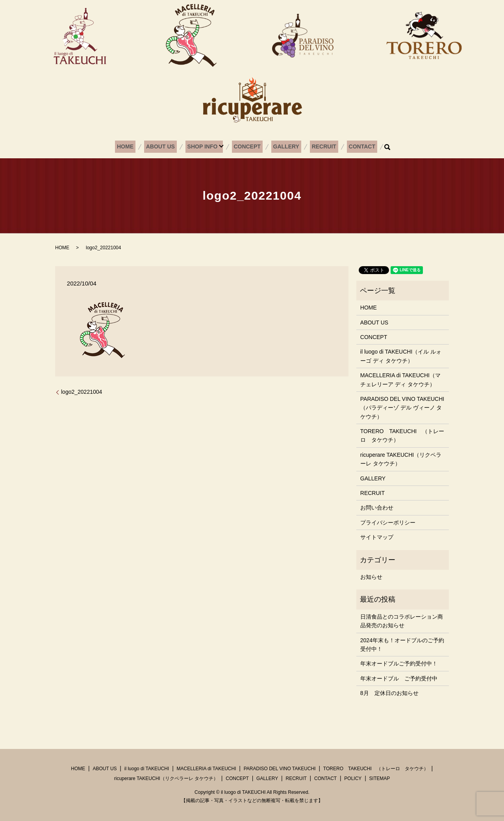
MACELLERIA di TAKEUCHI (207, 769)
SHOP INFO (205, 147)
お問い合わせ (377, 508)
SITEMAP (380, 778)
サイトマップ (377, 537)
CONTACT (352, 147)
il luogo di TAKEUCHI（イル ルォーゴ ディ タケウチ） (401, 356)
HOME (135, 147)
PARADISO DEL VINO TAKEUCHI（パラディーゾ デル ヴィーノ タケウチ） (402, 408)
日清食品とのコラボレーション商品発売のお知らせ (402, 621)
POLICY (353, 778)
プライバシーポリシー (388, 523)
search (375, 147)
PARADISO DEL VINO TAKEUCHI (280, 769)
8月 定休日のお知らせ (389, 693)
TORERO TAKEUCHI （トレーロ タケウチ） (402, 436)
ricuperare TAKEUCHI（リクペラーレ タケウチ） (401, 459)
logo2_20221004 (82, 392)
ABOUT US (167, 147)
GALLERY (283, 147)
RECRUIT (317, 147)
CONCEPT (248, 147)
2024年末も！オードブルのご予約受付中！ (402, 645)
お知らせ (371, 577)
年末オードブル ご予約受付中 (399, 678)
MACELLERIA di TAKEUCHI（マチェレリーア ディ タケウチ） (400, 380)
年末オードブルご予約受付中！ (399, 663)
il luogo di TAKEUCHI (147, 769)
